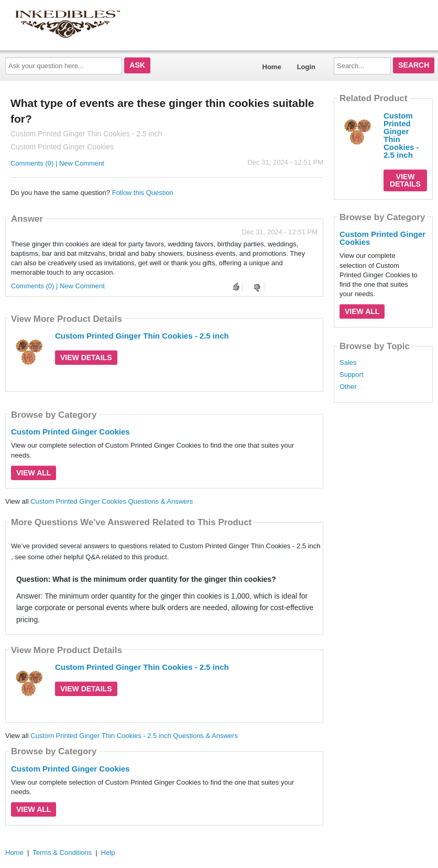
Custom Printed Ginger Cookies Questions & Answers (112, 501)
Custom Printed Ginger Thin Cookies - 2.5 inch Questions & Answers (134, 736)
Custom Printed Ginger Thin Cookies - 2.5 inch (142, 336)
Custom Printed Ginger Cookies (70, 432)
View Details (86, 357)
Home (272, 67)
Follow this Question (143, 193)
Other (348, 387)
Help (108, 853)
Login (306, 67)
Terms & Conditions (62, 853)
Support (352, 375)
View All (34, 473)
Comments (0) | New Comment (57, 163)
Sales (348, 363)
